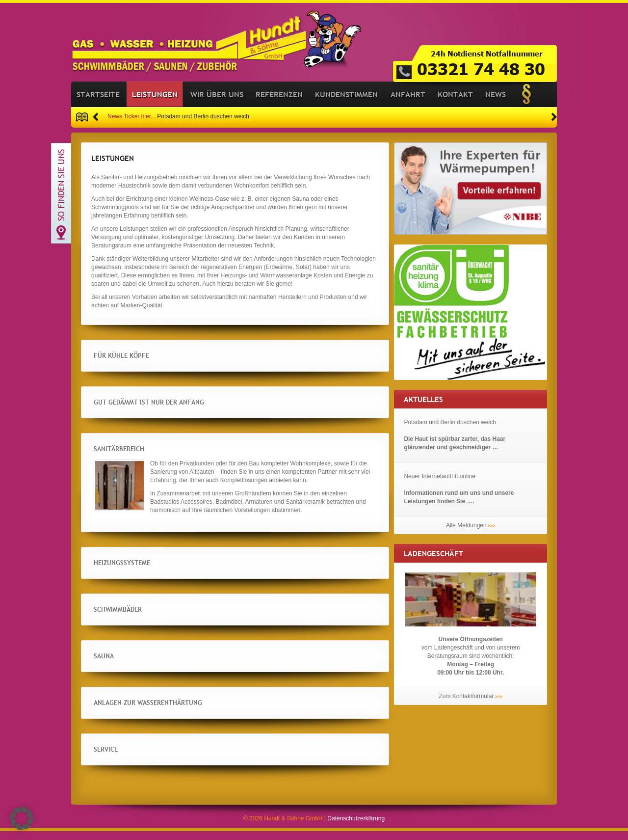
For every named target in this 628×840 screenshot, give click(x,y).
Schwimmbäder (144, 618)
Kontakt (455, 103)
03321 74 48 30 (481, 68)
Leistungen (155, 103)
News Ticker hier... (131, 126)
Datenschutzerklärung (356, 827)
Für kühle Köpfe (153, 364)
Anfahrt (408, 103)
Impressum (526, 103)
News (496, 103)
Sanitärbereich (147, 458)
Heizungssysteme (151, 571)
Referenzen (279, 103)
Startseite (98, 103)
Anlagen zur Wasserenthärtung (203, 711)
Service (119, 758)
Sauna (115, 665)
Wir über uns (217, 103)
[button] (95, 126)
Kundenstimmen (346, 103)
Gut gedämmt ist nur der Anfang (173, 411)
